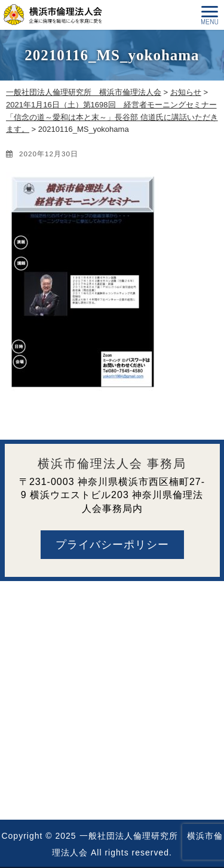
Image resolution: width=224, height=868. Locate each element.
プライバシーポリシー (112, 545)
